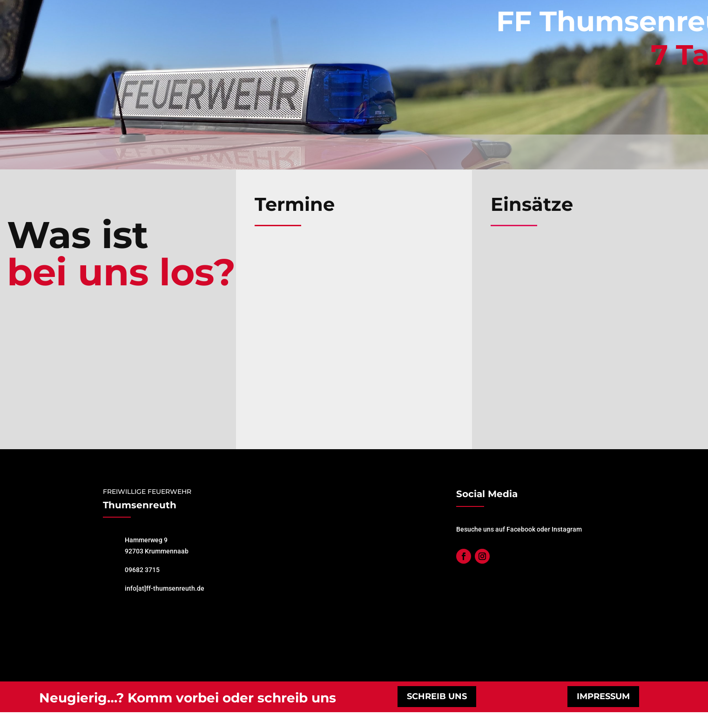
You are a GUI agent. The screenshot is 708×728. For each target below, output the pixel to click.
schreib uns (437, 696)
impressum (603, 696)
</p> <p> (354, 331)
